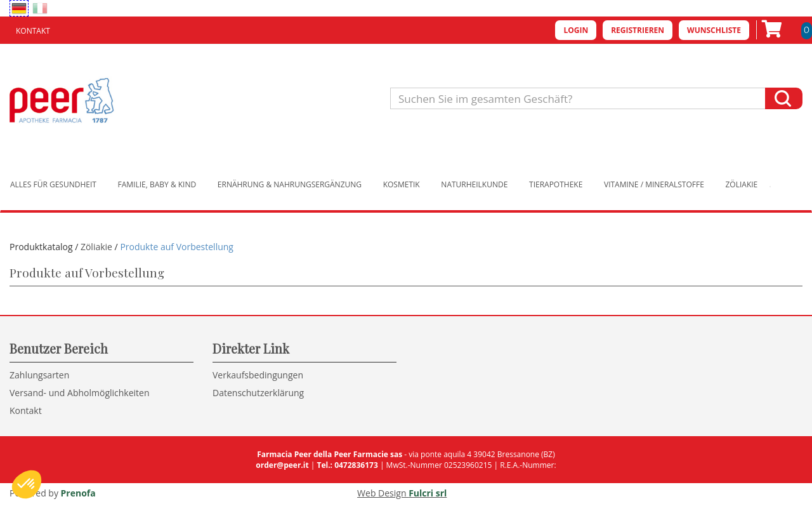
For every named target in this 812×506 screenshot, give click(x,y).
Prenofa (78, 493)
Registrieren (638, 30)
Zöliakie (96, 247)
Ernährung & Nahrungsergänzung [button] (290, 184)
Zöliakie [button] (742, 184)
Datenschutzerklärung (258, 393)
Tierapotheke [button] (556, 184)
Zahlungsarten (39, 375)
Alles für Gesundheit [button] (53, 184)
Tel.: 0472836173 (347, 465)
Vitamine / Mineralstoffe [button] (654, 184)
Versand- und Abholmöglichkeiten (80, 393)
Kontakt (33, 31)
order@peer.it (282, 465)
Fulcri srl (428, 493)
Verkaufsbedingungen (258, 375)
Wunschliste (714, 30)
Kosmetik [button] (402, 184)
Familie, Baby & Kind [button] (157, 184)
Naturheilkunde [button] (474, 184)
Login (576, 30)
